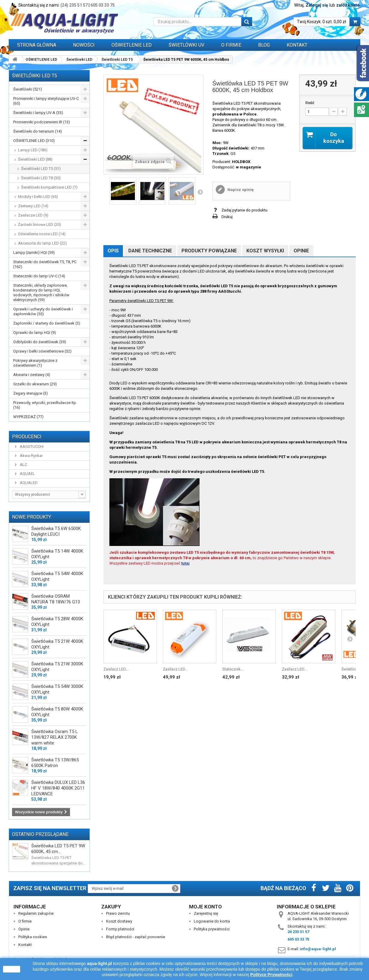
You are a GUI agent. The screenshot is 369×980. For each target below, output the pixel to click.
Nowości (84, 45)
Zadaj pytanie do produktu (244, 210)
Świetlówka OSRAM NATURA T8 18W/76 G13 (56, 599)
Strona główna (37, 45)
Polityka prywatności (212, 929)
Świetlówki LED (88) (35, 159)
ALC (23, 465)
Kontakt (297, 45)
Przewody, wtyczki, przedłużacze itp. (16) (45, 405)
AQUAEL (27, 474)
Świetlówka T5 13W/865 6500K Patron (55, 763)
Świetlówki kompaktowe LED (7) (49, 187)
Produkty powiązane (209, 251)
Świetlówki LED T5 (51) (41, 169)
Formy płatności (120, 929)
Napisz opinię (240, 190)
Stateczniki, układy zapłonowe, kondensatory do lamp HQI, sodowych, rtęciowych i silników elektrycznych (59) (41, 293)
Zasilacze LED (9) (33, 215)
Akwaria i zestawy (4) (32, 375)
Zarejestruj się (206, 913)
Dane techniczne (150, 251)
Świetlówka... (353, 669)
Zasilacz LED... (116, 669)
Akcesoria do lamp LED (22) (42, 243)
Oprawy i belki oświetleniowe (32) (42, 351)
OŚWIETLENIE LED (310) (34, 141)
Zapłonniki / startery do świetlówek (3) (47, 323)
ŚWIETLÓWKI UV (186, 45)
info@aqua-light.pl (318, 949)
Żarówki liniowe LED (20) (40, 225)
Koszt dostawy (119, 921)
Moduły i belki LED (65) (38, 197)
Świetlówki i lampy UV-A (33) (38, 113)
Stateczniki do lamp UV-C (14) (39, 276)
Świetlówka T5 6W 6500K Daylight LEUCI (56, 531)
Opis (113, 251)
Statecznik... (233, 669)
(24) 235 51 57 (74, 5)
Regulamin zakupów (36, 913)
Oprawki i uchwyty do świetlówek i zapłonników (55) (43, 311)
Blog (264, 45)
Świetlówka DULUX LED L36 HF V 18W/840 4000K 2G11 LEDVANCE (58, 788)
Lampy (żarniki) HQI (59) (34, 253)
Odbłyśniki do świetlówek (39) (40, 342)
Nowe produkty (32, 517)
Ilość (310, 103)
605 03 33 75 (103, 5)
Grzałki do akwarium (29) (35, 384)
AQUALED (28, 483)
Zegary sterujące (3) (30, 393)
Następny (200, 192)
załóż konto (348, 5)
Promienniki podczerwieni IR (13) (42, 122)
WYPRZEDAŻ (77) (28, 417)
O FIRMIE (231, 45)
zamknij (12, 969)
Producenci (27, 437)
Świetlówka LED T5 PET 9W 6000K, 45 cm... (58, 849)
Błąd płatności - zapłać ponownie (136, 937)
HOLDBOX (241, 162)
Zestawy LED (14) (33, 206)
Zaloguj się (317, 5)
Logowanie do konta (212, 921)
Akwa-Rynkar (31, 456)
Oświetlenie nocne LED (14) (42, 234)
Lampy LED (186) (33, 150)
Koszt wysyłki (265, 251)
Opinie (301, 251)
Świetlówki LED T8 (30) (41, 178)
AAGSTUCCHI (31, 447)
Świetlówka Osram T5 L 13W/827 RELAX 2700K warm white (55, 737)
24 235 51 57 (298, 932)
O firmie (25, 921)
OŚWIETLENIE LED (132, 45)
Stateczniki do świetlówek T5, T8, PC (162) (45, 264)
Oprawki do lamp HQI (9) (35, 333)
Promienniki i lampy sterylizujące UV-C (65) (46, 101)
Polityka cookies (33, 937)
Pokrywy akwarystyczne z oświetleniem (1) (35, 363)
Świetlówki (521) (28, 89)
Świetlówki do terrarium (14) (38, 131)
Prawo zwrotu (118, 913)
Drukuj (227, 217)
